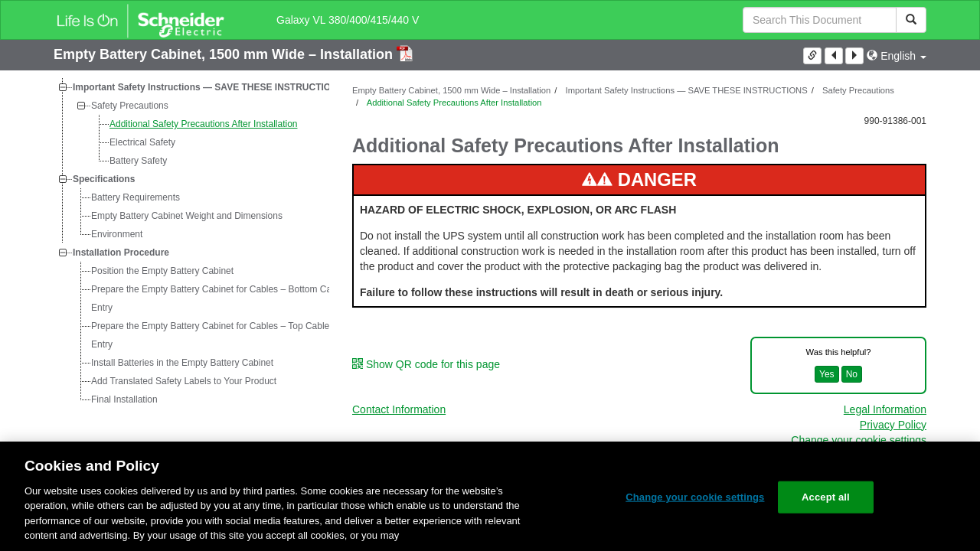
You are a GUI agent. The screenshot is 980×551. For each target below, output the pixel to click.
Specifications (104, 179)
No (852, 374)
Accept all (826, 497)
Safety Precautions (130, 106)
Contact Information (399, 409)
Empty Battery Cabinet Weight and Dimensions (187, 216)
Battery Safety (138, 161)
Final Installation (124, 399)
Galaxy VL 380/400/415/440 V (348, 20)
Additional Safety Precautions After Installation (203, 124)
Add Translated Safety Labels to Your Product (184, 381)
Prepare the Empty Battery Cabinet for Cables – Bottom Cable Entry (217, 298)
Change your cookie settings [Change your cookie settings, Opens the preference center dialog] (695, 497)
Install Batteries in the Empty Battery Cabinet (182, 363)
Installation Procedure (121, 253)
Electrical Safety (142, 142)
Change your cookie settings (859, 440)
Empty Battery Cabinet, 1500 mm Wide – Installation (225, 54)
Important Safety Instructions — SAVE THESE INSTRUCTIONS (208, 87)
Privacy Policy (893, 425)
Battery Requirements (136, 197)
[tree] (191, 243)
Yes (827, 374)
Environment (117, 234)
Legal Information (885, 409)
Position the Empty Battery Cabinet (162, 271)
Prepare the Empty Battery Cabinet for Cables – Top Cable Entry (210, 335)
